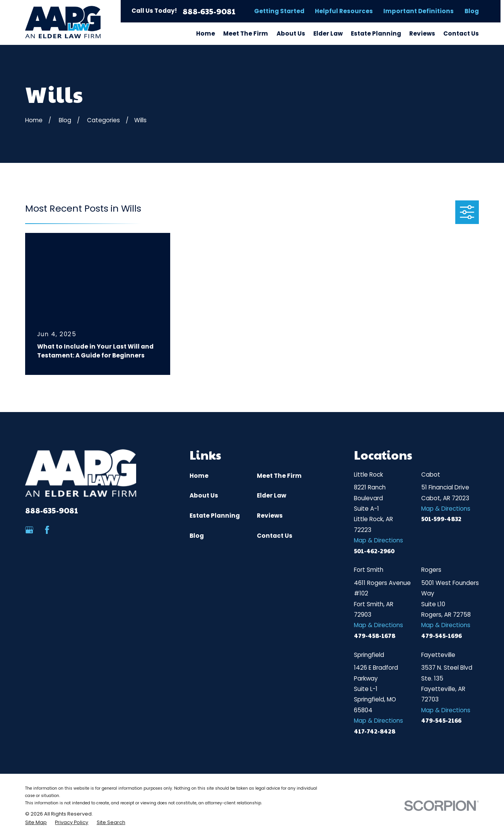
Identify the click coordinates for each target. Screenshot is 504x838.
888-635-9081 (209, 11)
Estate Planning (215, 516)
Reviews (270, 516)
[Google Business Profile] (29, 530)
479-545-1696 (442, 635)
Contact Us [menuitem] (461, 33)
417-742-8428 (375, 731)
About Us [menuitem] (291, 33)
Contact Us (275, 536)
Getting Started (279, 11)
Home (199, 476)
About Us (204, 495)
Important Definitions (419, 11)
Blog (472, 11)
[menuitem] (36, 823)
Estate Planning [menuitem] (376, 33)
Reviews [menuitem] (422, 33)
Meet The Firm (279, 476)
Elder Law (272, 495)
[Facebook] (47, 530)
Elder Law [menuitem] (328, 33)
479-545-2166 (441, 720)
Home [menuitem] (206, 33)
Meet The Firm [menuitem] (246, 33)
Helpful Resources (344, 11)
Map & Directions (378, 540)
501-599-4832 (441, 519)
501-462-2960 (374, 551)
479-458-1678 (375, 635)
